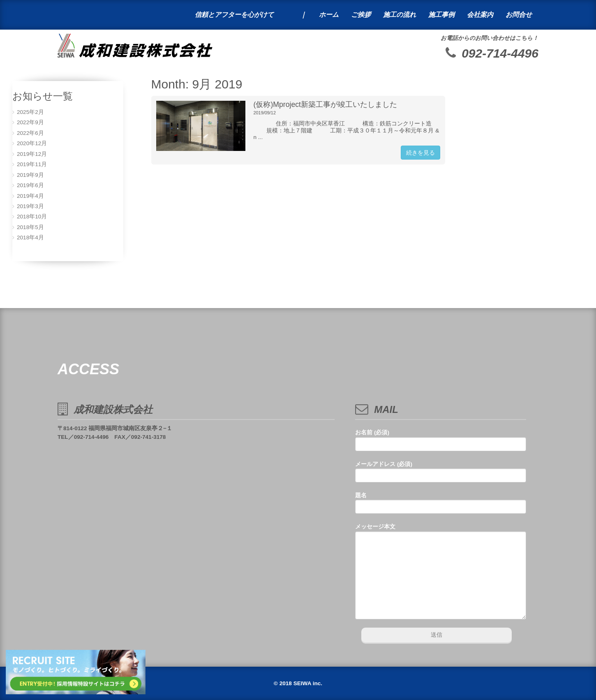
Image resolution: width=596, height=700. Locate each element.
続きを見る (420, 153)
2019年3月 (30, 206)
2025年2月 (30, 112)
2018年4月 (30, 238)
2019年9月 (30, 175)
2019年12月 (32, 154)
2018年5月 (30, 227)
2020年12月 (32, 143)
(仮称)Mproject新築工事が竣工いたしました (326, 104)
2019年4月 (30, 196)
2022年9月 (30, 122)
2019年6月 (30, 185)
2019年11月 (32, 164)
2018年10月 (32, 217)
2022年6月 (30, 133)
